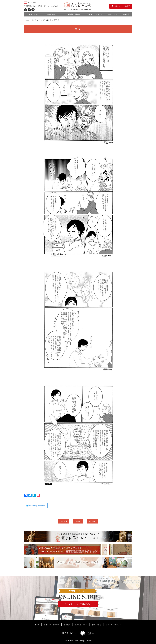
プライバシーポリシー (114, 625)
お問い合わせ (97, 625)
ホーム (37, 625)
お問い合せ (32, 2)
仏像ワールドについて (52, 625)
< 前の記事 (63, 521)
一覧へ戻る (78, 521)
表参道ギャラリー (81, 625)
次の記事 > (93, 521)
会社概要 (67, 625)
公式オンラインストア (121, 6)
